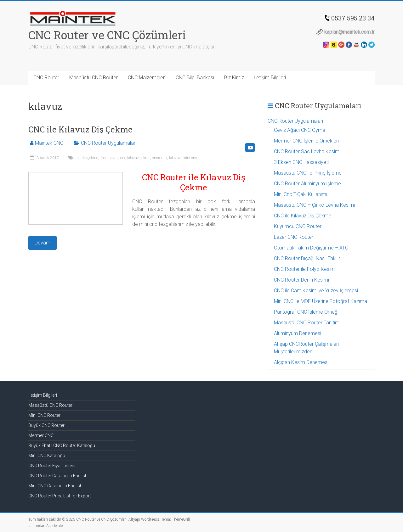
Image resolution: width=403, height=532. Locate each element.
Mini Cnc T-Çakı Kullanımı (301, 194)
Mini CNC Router (44, 415)
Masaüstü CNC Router (94, 78)
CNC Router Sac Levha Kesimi (307, 151)
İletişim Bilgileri (270, 78)
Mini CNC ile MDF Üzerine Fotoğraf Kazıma (321, 301)
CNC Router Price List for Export (60, 496)
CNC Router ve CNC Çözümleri (107, 35)
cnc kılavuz (109, 158)
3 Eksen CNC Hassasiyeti (301, 162)
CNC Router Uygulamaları (109, 143)
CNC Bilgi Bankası (195, 78)
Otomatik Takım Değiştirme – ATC (311, 248)
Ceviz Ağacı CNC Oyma (300, 130)
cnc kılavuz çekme (135, 158)
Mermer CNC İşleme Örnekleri (306, 141)
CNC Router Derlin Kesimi (301, 280)
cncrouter (160, 158)
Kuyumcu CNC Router (298, 226)
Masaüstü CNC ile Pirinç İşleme (308, 173)
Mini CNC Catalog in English (55, 486)
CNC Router (46, 78)
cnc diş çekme (86, 158)
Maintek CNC (49, 143)
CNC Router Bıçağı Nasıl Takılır (307, 258)
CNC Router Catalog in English (58, 476)
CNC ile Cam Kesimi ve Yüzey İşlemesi (316, 291)
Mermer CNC (41, 435)
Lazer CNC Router (294, 237)
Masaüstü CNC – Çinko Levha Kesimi (314, 205)
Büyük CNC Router (46, 425)
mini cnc (190, 158)
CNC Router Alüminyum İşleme (307, 184)
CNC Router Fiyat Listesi (52, 466)
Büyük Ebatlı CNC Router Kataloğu (62, 445)
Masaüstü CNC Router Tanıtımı (307, 323)
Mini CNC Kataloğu (47, 456)
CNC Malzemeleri (147, 78)
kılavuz (175, 158)
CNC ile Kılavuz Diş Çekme (80, 129)
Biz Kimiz (234, 78)
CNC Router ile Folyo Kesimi (305, 269)
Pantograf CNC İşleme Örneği (306, 312)
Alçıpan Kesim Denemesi (301, 362)
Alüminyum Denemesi (298, 333)
